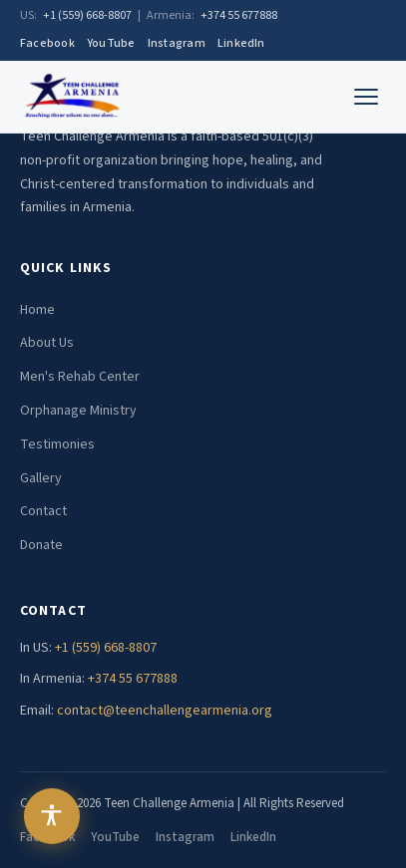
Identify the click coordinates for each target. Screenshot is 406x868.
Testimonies (57, 444)
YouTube (111, 43)
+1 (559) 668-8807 (87, 15)
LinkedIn (241, 43)
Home (37, 310)
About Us (47, 343)
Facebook (47, 43)
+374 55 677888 (239, 15)
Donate (41, 545)
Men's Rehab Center (80, 377)
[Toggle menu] (366, 97)
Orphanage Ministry (78, 411)
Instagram (177, 43)
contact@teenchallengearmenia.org (165, 711)
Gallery (41, 478)
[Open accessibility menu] (52, 816)
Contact (43, 511)
